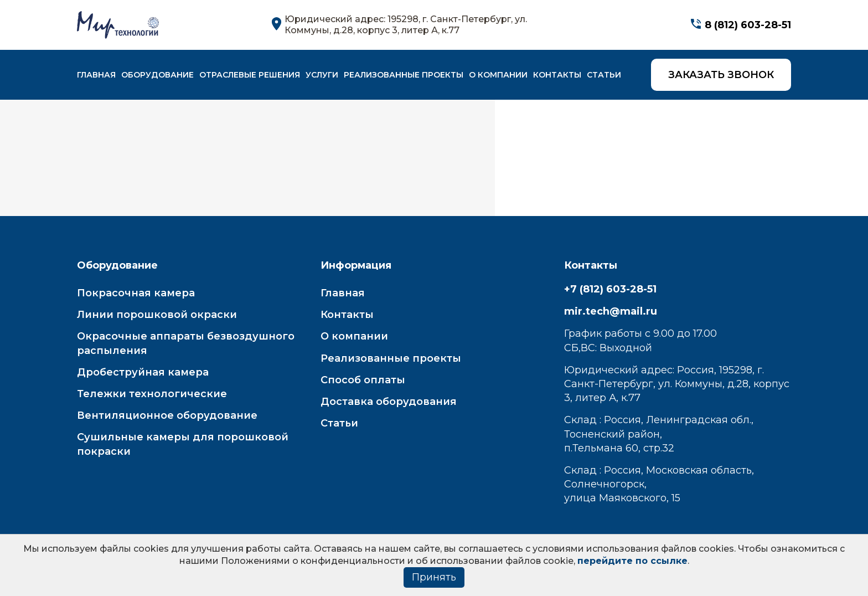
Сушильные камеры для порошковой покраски (183, 444)
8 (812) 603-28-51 (748, 25)
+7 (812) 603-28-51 (610, 289)
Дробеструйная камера (143, 372)
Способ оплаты (363, 380)
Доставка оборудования (389, 402)
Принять (434, 577)
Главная (96, 75)
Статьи (604, 75)
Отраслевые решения (250, 75)
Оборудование (157, 75)
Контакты (557, 75)
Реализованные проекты (404, 75)
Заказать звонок (721, 75)
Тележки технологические (152, 394)
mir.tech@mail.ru (611, 311)
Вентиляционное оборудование (167, 415)
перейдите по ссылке (632, 561)
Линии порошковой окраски (157, 315)
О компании (498, 75)
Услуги (322, 75)
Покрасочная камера (136, 293)
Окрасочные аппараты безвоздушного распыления (186, 343)
